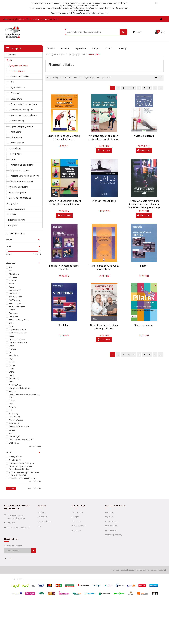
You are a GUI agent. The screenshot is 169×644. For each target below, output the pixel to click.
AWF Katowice (15, 290)
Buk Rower (14, 316)
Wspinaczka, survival (20, 170)
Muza (11, 382)
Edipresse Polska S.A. (18, 329)
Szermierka (16, 148)
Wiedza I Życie (15, 436)
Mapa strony (76, 530)
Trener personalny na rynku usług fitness (104, 267)
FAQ (39, 526)
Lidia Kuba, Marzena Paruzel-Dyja (23, 478)
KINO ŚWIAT (14, 355)
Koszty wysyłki (43, 517)
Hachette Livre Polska (18, 342)
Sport (9, 60)
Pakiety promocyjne (16, 220)
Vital (11, 433)
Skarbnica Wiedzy (16, 420)
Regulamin (42, 512)
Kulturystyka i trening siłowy (24, 104)
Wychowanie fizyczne (18, 187)
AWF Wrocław (15, 300)
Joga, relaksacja (18, 88)
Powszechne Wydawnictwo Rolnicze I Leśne (24, 396)
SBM (11, 410)
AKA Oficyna (14, 274)
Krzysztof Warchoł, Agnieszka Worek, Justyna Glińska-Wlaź (24, 474)
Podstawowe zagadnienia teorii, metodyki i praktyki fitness (64, 202)
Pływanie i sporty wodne (22, 126)
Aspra (11, 284)
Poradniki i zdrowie (16, 209)
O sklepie (75, 517)
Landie (12, 362)
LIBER (11, 369)
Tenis (13, 159)
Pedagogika (12, 203)
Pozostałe (11, 214)
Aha (11, 271)
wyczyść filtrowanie (35, 446)
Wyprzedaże (81, 48)
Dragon (12, 326)
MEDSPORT (14, 378)
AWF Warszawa (15, 297)
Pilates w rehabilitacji (104, 201)
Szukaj (11, 489)
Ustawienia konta (112, 521)
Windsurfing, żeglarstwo (22, 165)
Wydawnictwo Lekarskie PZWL (21, 440)
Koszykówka (16, 99)
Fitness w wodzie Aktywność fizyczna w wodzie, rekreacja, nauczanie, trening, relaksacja (144, 204)
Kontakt (108, 48)
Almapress (13, 280)
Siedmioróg (14, 414)
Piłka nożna (16, 132)
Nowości (51, 48)
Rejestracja (109, 512)
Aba (11, 267)
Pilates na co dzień (144, 325)
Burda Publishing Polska (19, 320)
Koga (11, 359)
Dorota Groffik (15, 460)
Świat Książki (14, 423)
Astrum (12, 287)
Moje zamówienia (112, 526)
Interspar (13, 349)
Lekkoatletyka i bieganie (22, 110)
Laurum (12, 365)
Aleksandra (14, 277)
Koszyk (95, 48)
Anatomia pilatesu (144, 136)
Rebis (11, 404)
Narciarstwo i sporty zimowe (24, 115)
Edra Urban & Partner (18, 333)
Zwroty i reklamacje (45, 521)
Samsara (13, 407)
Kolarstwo (15, 93)
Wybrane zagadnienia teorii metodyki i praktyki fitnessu (104, 137)
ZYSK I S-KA (14, 443)
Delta (11, 323)
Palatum (12, 391)
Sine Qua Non (15, 417)
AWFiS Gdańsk (15, 303)
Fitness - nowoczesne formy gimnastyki (64, 267)
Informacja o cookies (119, 570)
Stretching (64, 325)
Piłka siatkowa (17, 143)
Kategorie (14, 48)
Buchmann (13, 313)
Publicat (12, 400)
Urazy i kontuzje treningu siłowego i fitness (104, 327)
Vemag (12, 430)
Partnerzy (122, 48)
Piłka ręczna (16, 137)
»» (160, 88)
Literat (12, 372)
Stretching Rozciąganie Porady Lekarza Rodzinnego (64, 137)
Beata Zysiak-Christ (17, 306)
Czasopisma (12, 225)
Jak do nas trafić (77, 512)
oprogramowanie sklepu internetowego (143, 570)
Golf (12, 82)
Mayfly (12, 375)
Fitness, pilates (17, 71)
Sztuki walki (16, 154)
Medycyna (11, 55)
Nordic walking (17, 121)
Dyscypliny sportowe (18, 66)
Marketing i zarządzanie (20, 198)
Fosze (11, 336)
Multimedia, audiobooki (22, 181)
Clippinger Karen (16, 457)
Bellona (12, 310)
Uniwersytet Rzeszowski (19, 427)
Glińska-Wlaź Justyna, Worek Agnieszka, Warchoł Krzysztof (21, 468)
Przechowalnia (111, 530)
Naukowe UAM (15, 385)
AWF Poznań (14, 293)
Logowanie (109, 517)
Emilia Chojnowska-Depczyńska (22, 463)
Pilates (144, 266)
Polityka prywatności (99, 13)
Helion (12, 346)
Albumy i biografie (17, 192)
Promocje (65, 48)
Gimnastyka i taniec (20, 77)
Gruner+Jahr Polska (17, 339)
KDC (11, 352)
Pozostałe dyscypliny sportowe (25, 176)
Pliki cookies (76, 521)
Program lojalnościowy (114, 535)
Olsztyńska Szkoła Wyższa (20, 388)
